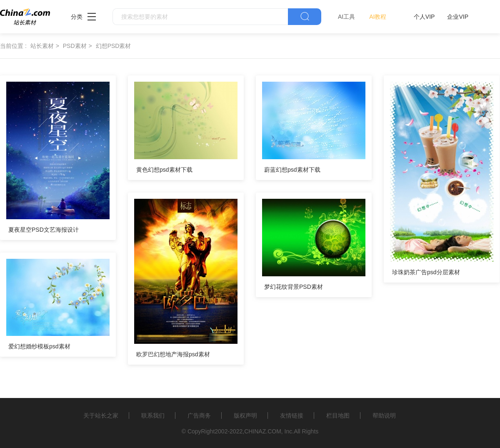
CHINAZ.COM (263, 431)
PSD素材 (75, 46)
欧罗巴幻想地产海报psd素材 (173, 354)
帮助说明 (384, 415)
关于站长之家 (101, 415)
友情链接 (292, 415)
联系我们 (153, 415)
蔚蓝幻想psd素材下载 (292, 170)
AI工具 (346, 17)
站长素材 (42, 46)
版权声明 (245, 415)
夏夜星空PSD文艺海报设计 (44, 230)
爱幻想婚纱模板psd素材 (39, 346)
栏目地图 (338, 415)
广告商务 (199, 415)
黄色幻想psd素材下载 (164, 170)
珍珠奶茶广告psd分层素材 (426, 272)
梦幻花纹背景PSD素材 (294, 287)
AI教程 (378, 17)
